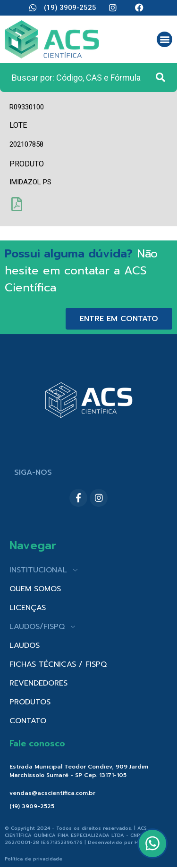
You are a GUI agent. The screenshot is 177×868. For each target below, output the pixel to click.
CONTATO (28, 721)
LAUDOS (25, 645)
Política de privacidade (34, 859)
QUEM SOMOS (35, 589)
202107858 (26, 144)
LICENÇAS (28, 608)
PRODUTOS (30, 702)
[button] (164, 39)
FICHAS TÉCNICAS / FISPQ (58, 664)
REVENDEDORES (38, 683)
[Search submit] (160, 77)
